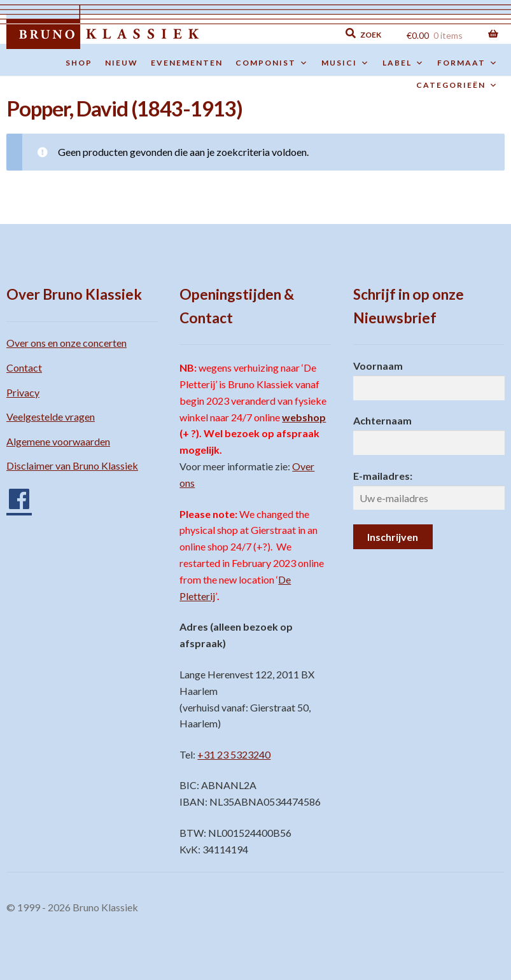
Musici (346, 63)
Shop (79, 63)
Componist (272, 63)
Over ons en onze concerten (66, 343)
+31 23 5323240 (234, 754)
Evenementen (187, 63)
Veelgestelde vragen (51, 416)
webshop (304, 417)
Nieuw (122, 63)
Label (403, 63)
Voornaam (378, 366)
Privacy (23, 392)
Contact (24, 367)
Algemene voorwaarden (58, 441)
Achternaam (382, 420)
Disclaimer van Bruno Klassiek (72, 465)
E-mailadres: (383, 476)
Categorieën (457, 85)
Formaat (468, 63)
